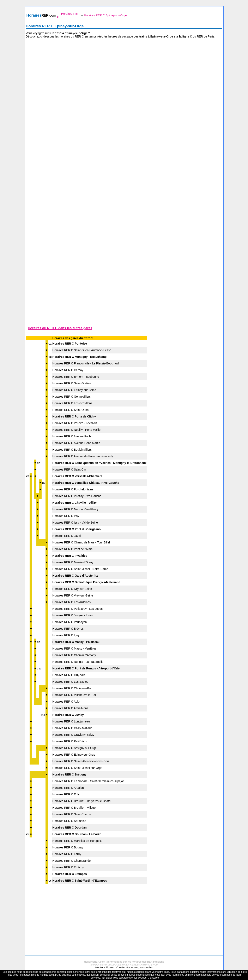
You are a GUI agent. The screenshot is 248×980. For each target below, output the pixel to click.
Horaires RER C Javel (66, 536)
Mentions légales (104, 968)
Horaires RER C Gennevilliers (71, 397)
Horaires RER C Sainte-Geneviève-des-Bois (81, 761)
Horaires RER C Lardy (67, 854)
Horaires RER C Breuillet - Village (74, 808)
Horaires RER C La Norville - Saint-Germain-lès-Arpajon (88, 781)
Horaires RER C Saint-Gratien (72, 383)
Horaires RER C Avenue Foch (72, 436)
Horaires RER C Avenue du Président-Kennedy (83, 456)
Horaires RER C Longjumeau (71, 721)
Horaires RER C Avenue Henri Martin (76, 443)
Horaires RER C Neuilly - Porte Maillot (77, 430)
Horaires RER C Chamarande (71, 861)
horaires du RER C (72, 36)
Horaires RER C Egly (66, 794)
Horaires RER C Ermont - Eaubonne (76, 377)
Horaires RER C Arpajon (68, 788)
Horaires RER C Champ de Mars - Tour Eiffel (81, 542)
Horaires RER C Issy (66, 516)
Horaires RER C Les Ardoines (71, 602)
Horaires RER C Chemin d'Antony (74, 655)
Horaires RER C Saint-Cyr (69, 469)
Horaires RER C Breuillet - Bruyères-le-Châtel (82, 801)
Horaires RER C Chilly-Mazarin (72, 728)
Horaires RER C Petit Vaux (70, 741)
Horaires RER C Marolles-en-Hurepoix (77, 841)
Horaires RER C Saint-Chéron (72, 814)
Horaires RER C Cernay (68, 370)
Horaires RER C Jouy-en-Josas (72, 615)
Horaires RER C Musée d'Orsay (73, 562)
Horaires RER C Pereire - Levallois (75, 423)
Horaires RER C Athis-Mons (70, 708)
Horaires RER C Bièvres (68, 629)
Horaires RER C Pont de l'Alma (72, 549)
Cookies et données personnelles (134, 968)
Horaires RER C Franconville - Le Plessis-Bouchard (86, 363)
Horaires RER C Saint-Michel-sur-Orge (77, 768)
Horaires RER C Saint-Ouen (70, 410)
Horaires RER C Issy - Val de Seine (75, 523)
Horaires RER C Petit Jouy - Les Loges (77, 609)
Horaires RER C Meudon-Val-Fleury (75, 509)
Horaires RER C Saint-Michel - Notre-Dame (80, 569)
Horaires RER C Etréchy (68, 867)
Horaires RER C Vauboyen (69, 622)
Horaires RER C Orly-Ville (69, 675)
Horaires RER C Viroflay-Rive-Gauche (77, 496)
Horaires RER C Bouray (68, 847)
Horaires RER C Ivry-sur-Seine (72, 589)
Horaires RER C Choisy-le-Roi (72, 688)
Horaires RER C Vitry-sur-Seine (73, 595)
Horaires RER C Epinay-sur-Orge (74, 755)
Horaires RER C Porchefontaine (73, 489)
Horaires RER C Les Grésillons (72, 403)
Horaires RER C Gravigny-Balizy (73, 735)
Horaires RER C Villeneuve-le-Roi (74, 695)
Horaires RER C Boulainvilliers (72, 450)
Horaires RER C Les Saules (70, 682)
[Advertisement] (124, 70)
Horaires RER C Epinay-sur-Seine (74, 390)
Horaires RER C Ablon (67, 702)
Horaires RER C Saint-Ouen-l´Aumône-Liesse (82, 350)
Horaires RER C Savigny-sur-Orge (74, 748)
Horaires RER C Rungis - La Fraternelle (78, 662)
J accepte (153, 978)
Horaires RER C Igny (66, 635)
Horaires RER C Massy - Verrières (74, 648)
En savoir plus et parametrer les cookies (124, 978)
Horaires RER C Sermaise (69, 821)
